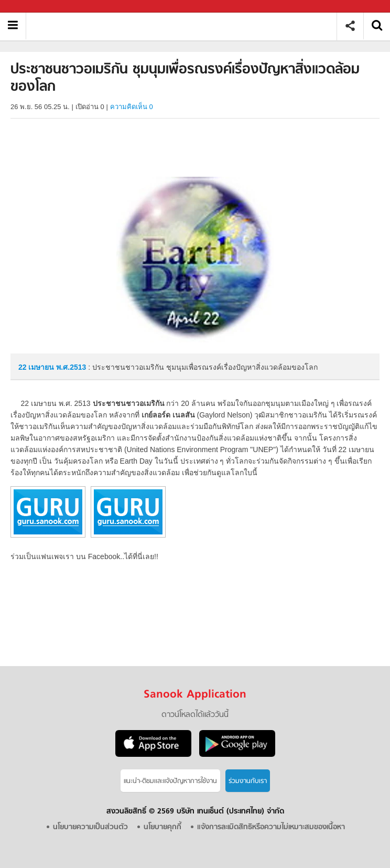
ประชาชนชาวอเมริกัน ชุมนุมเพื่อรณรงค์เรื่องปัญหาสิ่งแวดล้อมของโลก (185, 26)
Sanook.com (31, 7)
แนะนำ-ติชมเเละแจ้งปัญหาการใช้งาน (170, 781)
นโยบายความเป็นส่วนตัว (90, 827)
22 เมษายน (37, 367)
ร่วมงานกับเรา (248, 781)
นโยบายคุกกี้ (162, 827)
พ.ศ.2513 (71, 367)
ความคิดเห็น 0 (132, 107)
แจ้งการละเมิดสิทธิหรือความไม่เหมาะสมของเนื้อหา (271, 827)
